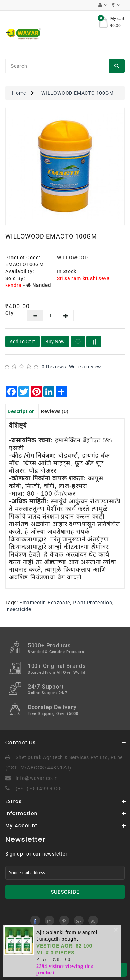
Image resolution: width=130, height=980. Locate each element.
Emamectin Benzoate (45, 603)
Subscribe (65, 892)
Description (21, 411)
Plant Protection (93, 603)
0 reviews (54, 367)
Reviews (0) (55, 411)
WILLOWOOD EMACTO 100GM (77, 93)
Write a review (85, 367)
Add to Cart (22, 342)
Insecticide (18, 609)
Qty (10, 313)
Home (19, 93)
